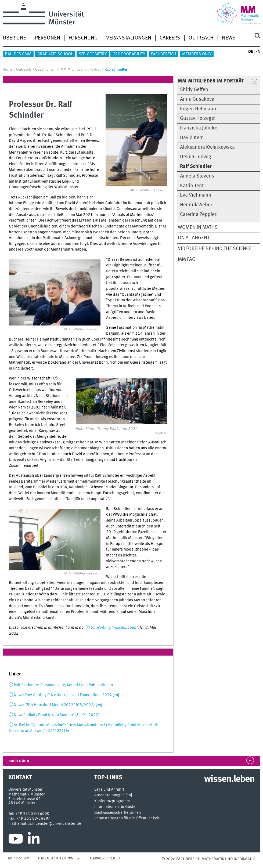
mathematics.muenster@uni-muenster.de (45, 824)
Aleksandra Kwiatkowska (207, 147)
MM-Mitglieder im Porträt (80, 70)
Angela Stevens (197, 176)
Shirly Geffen (194, 90)
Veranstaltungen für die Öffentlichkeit (127, 818)
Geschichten (45, 70)
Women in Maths (198, 227)
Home (7, 70)
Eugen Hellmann (198, 109)
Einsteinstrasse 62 (24, 799)
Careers (170, 38)
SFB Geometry (93, 54)
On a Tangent (194, 238)
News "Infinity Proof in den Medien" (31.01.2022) (57, 715)
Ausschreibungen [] (113, 795)
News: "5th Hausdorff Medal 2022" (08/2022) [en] (58, 705)
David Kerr (191, 138)
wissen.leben (229, 779)
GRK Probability (129, 54)
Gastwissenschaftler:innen (118, 813)
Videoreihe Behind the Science (215, 249)
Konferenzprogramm (112, 801)
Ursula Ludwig (196, 157)
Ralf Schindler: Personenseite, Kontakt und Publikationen (63, 685)
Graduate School (55, 54)
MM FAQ (187, 259)
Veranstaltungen (129, 38)
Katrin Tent (192, 186)
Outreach (201, 38)
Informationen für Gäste (115, 807)
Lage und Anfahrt (109, 790)
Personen (48, 38)
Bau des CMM (18, 54)
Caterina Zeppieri (199, 215)
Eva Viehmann (196, 195)
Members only (197, 54)
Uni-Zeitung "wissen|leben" (114, 628)
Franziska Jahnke (199, 128)
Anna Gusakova (197, 99)
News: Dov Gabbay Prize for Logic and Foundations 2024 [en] (66, 695)
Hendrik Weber (196, 205)
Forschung (83, 38)
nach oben (19, 761)
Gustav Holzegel (198, 118)
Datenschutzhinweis (58, 858)
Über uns (15, 38)
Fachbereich (163, 54)
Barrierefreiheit (106, 858)
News (229, 38)
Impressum (19, 858)
